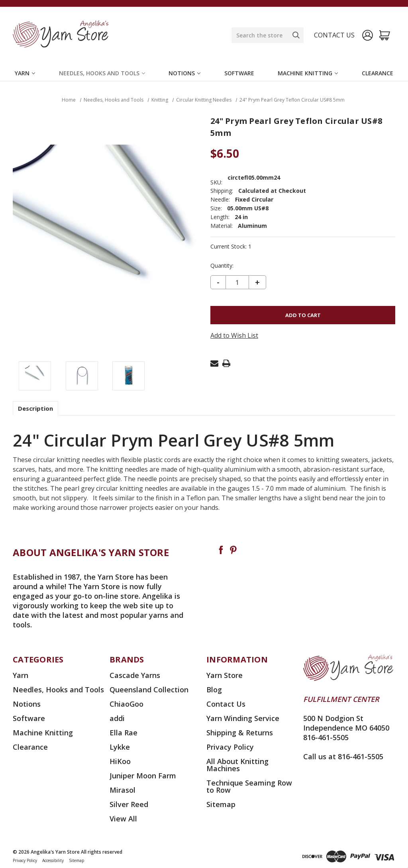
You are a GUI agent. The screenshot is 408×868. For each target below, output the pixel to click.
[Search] (296, 35)
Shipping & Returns (240, 733)
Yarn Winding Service (243, 718)
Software (239, 73)
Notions (184, 73)
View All (123, 819)
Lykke (120, 747)
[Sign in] (368, 35)
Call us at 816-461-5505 (343, 756)
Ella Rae (124, 733)
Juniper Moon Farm (143, 776)
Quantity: (222, 266)
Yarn (25, 73)
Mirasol (123, 790)
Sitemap (221, 804)
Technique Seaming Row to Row (249, 786)
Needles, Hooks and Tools (102, 73)
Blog (214, 690)
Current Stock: (231, 247)
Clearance (378, 73)
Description (35, 408)
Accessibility (53, 860)
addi (117, 718)
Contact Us (226, 704)
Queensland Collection (149, 690)
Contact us (334, 35)
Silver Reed (129, 804)
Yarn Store (225, 675)
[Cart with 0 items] (385, 35)
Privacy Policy (230, 747)
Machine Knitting (308, 73)
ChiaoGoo (127, 704)
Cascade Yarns (135, 675)
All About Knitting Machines (237, 765)
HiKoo (120, 761)
